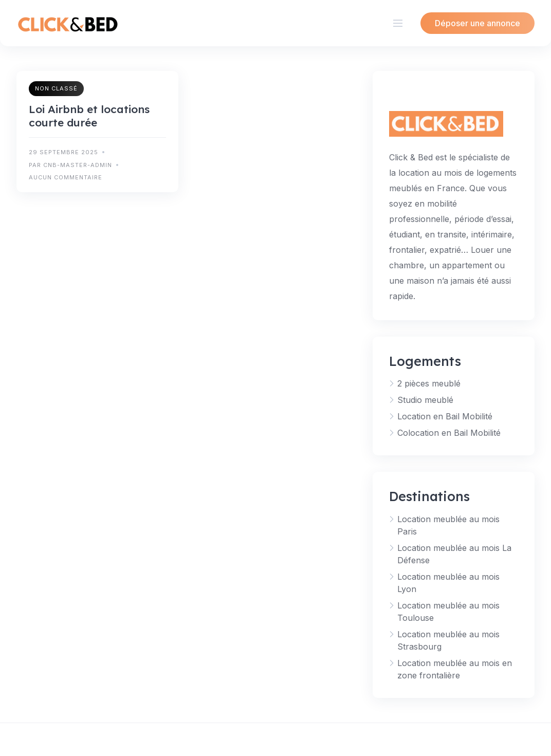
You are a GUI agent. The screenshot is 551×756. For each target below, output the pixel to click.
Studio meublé (425, 400)
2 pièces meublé (429, 383)
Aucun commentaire (66, 177)
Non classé (56, 88)
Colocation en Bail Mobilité (449, 433)
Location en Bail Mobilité (445, 416)
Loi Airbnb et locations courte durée (89, 116)
